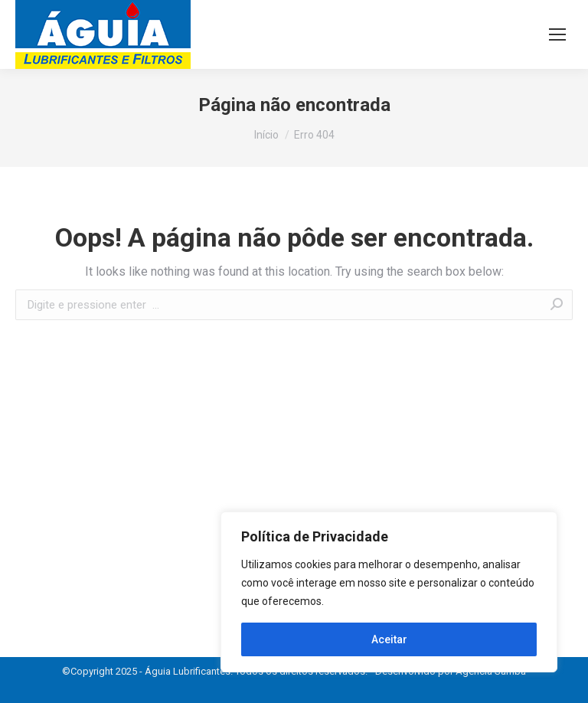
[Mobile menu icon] (557, 34)
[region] (389, 592)
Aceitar (389, 639)
